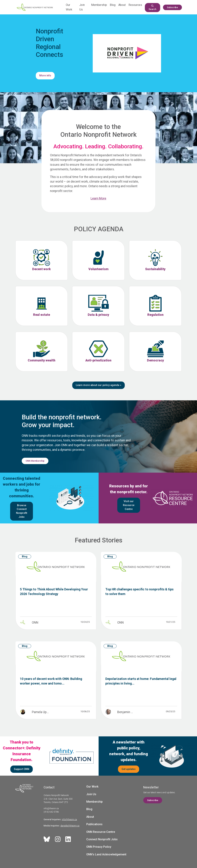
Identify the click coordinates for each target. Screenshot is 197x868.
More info (45, 76)
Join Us (91, 794)
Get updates (129, 769)
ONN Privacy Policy (99, 847)
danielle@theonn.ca (70, 826)
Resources (135, 5)
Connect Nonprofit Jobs (102, 839)
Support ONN (22, 769)
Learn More (98, 198)
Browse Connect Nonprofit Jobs (22, 511)
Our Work (92, 787)
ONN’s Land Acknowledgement (106, 854)
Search (152, 8)
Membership (99, 5)
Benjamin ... (125, 712)
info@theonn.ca (69, 819)
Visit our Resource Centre (129, 505)
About (122, 5)
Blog (113, 5)
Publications (94, 824)
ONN (35, 623)
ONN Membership (35, 461)
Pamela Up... (40, 712)
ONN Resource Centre (101, 832)
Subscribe (172, 7)
